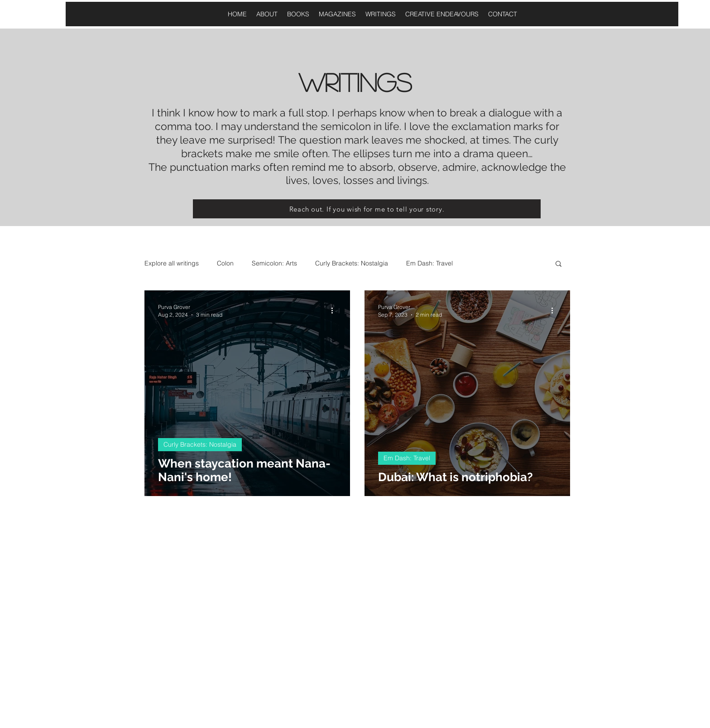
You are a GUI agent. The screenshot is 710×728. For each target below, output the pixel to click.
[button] (559, 264)
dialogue (509, 113)
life (391, 126)
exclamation (480, 126)
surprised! (252, 140)
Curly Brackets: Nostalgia (352, 263)
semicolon (344, 126)
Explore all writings (172, 263)
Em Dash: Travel (429, 263)
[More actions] (335, 310)
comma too (183, 126)
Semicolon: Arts (274, 263)
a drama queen (490, 153)
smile (285, 153)
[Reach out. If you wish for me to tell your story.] (367, 209)
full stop (307, 113)
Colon (225, 263)
